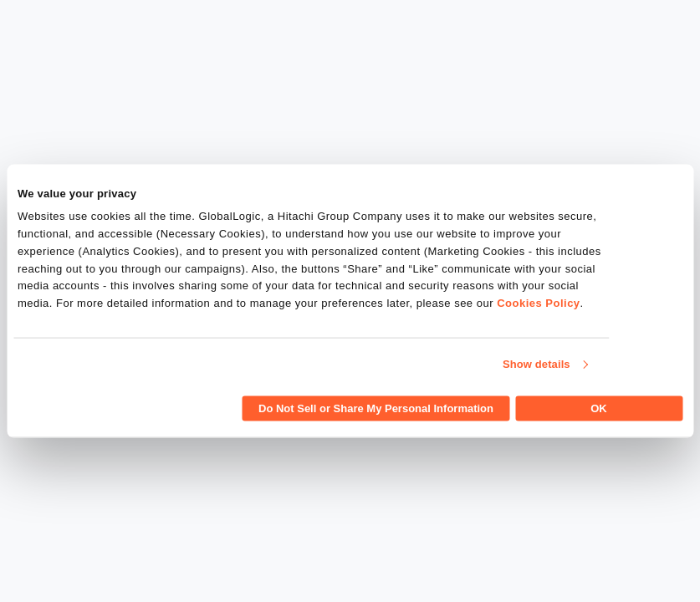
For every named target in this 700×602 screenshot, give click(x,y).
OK (599, 408)
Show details (536, 364)
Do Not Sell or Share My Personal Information (376, 408)
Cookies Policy (538, 303)
